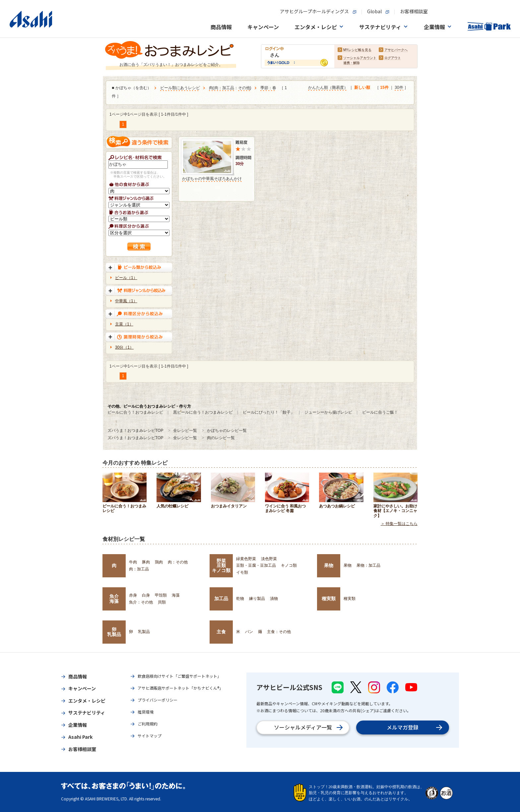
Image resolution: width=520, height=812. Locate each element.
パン (249, 632)
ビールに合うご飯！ (380, 412)
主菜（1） (124, 324)
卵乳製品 (114, 632)
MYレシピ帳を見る (357, 50)
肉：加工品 (224, 88)
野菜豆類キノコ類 (221, 566)
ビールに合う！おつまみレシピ (135, 412)
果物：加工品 (368, 565)
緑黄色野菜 (246, 559)
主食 (221, 632)
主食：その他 (279, 632)
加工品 (221, 599)
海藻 (176, 595)
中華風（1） (126, 301)
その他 (244, 88)
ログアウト (393, 58)
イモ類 (242, 572)
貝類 (162, 602)
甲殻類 (161, 595)
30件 (399, 88)
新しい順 (362, 88)
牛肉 (133, 562)
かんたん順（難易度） (328, 88)
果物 (329, 565)
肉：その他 (178, 562)
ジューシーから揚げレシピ (328, 412)
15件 (384, 88)
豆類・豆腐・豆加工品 (256, 565)
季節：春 (268, 88)
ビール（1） (126, 278)
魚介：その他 (141, 602)
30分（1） (124, 347)
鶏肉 (159, 562)
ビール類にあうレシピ (180, 88)
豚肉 (146, 562)
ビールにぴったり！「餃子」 (269, 412)
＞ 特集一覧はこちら (399, 524)
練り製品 (257, 599)
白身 (146, 595)
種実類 (329, 599)
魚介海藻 (114, 599)
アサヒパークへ (396, 50)
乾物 (240, 599)
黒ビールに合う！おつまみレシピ (203, 412)
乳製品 (144, 632)
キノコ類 (289, 565)
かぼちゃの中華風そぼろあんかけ (212, 179)
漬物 (274, 599)
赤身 (133, 595)
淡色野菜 (269, 559)
